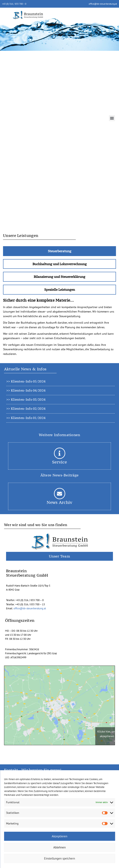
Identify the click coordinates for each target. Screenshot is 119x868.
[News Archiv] (60, 494)
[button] (112, 118)
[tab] (59, 251)
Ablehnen (59, 847)
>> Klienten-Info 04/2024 (26, 390)
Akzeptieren (59, 836)
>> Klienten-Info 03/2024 (26, 399)
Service (59, 462)
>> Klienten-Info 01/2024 (26, 418)
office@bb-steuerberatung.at (103, 4)
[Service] (60, 453)
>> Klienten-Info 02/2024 (26, 408)
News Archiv (59, 502)
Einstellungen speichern (59, 858)
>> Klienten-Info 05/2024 (26, 381)
